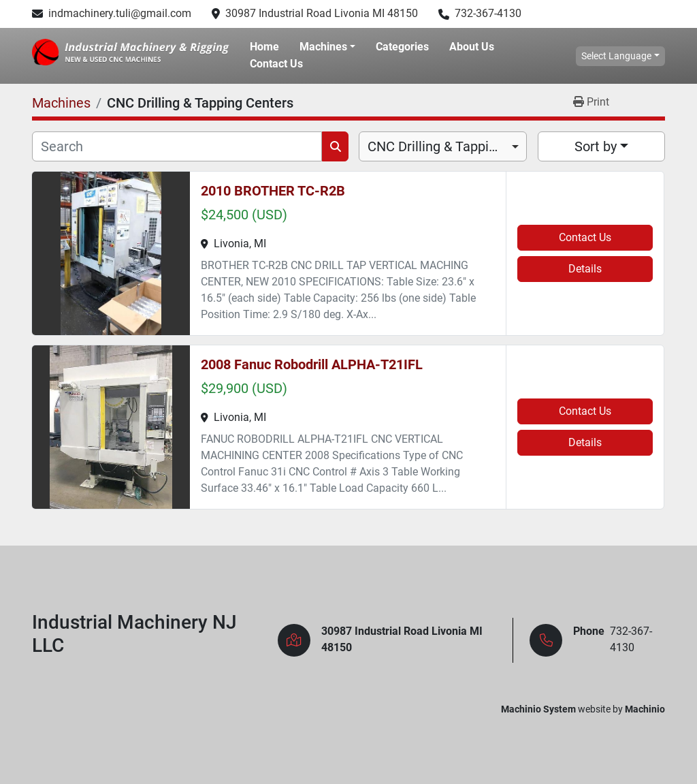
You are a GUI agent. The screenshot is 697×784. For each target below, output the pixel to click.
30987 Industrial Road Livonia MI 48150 (322, 13)
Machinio (645, 709)
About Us (472, 47)
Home (264, 47)
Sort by (596, 146)
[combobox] (443, 146)
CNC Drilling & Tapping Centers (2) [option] (443, 146)
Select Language (616, 56)
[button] (327, 47)
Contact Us (276, 64)
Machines (323, 47)
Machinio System (538, 709)
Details (585, 269)
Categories (402, 47)
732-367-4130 (488, 13)
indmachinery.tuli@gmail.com (120, 13)
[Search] (177, 146)
